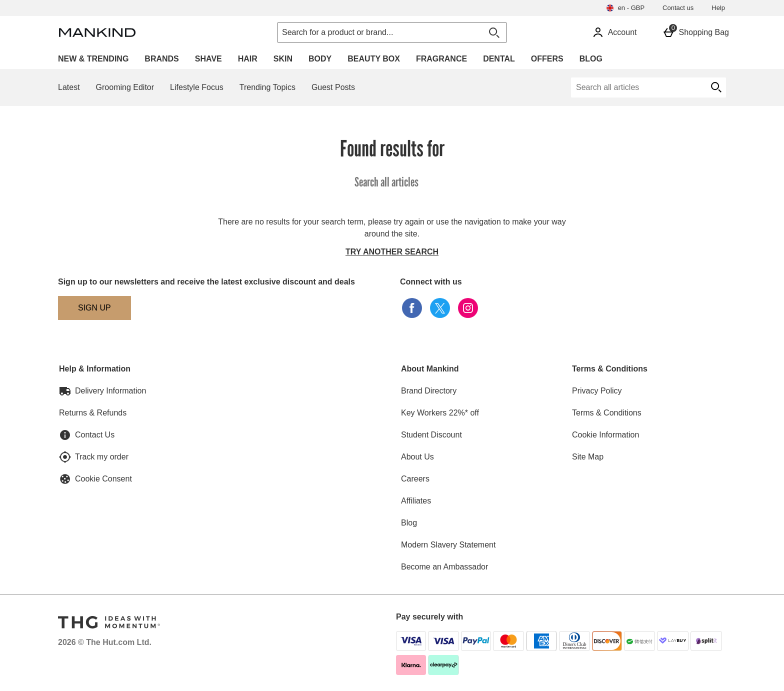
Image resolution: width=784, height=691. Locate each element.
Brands (161, 59)
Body (320, 59)
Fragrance (441, 59)
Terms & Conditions (607, 413)
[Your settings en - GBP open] (625, 8)
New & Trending (93, 59)
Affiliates (416, 501)
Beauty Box (374, 59)
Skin (283, 59)
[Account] (614, 32)
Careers (415, 479)
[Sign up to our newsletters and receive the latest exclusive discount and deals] (94, 308)
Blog (591, 59)
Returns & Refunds (93, 413)
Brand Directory (429, 391)
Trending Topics (267, 87)
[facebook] (412, 308)
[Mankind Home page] (144, 32)
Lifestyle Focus (197, 87)
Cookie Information (605, 435)
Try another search (392, 252)
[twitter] (440, 308)
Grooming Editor (125, 87)
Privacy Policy (597, 391)
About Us (417, 457)
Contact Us (95, 435)
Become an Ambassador (444, 567)
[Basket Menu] (696, 32)
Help (718, 8)
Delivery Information (110, 391)
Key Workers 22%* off (440, 413)
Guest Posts (333, 87)
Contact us (678, 8)
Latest (69, 87)
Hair (248, 59)
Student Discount (431, 435)
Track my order (102, 457)
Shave (208, 59)
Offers (547, 59)
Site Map (588, 457)
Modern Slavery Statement (448, 545)
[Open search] (494, 32)
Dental (499, 59)
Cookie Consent (103, 479)
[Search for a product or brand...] (371, 32)
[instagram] (468, 308)
